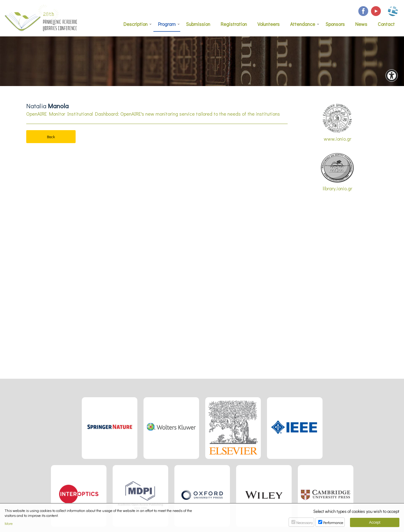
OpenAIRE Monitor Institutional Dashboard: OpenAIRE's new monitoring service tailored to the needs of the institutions (153, 114)
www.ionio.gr (337, 123)
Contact (386, 24)
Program (167, 24)
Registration (234, 24)
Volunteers (269, 24)
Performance (333, 522)
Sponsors (335, 24)
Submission (198, 24)
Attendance (303, 24)
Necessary (304, 522)
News (361, 24)
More (9, 524)
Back (51, 136)
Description (135, 24)
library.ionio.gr (337, 172)
